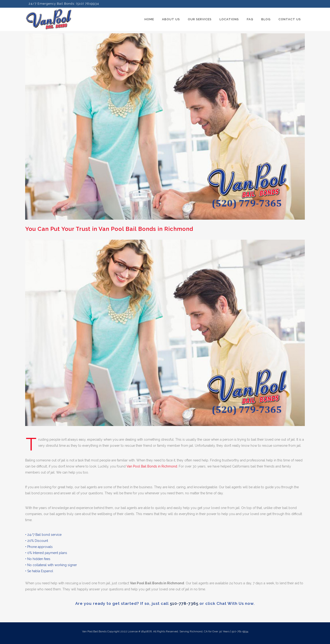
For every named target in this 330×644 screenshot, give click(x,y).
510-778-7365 (184, 603)
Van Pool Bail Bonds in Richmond (152, 466)
